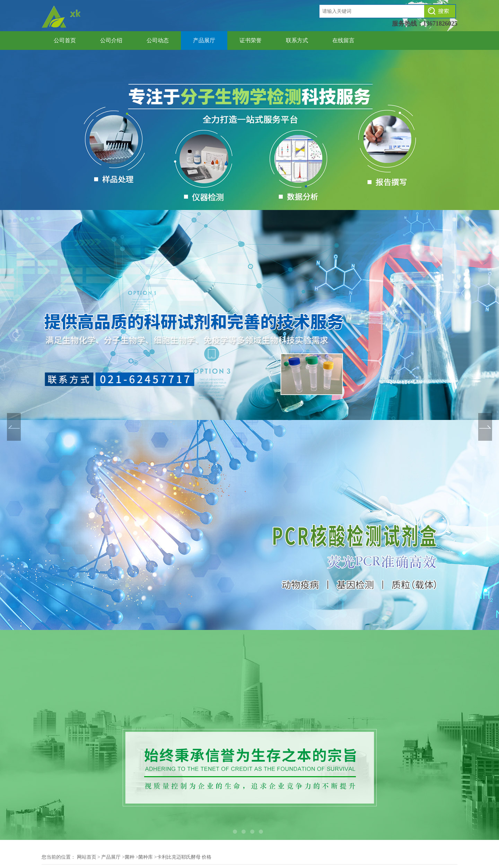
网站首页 (87, 857)
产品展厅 (204, 40)
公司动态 (158, 40)
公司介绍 (111, 40)
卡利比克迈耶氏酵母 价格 (184, 857)
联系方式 (297, 40)
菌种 (130, 857)
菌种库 (146, 857)
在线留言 (343, 40)
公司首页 (65, 40)
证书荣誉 (251, 40)
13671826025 (440, 24)
